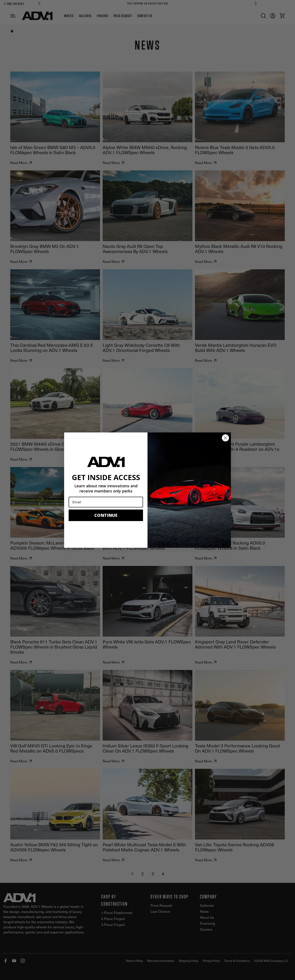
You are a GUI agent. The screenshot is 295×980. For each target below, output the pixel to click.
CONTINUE (106, 515)
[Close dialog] (225, 438)
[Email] (106, 502)
